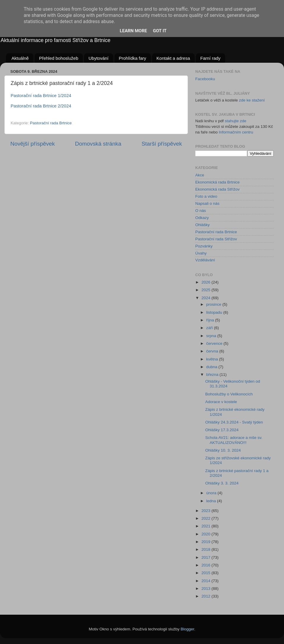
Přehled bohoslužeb (59, 58)
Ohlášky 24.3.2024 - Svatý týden (234, 422)
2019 (206, 542)
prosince (214, 304)
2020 (206, 534)
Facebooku (205, 79)
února (212, 493)
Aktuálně (20, 58)
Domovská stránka (98, 144)
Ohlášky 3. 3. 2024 (222, 483)
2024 (206, 298)
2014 (206, 581)
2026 (206, 282)
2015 (206, 573)
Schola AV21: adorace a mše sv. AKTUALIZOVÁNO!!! (234, 440)
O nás (201, 211)
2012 (206, 596)
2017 (206, 557)
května (213, 359)
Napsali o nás (207, 203)
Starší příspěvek (162, 144)
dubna (212, 367)
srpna (212, 336)
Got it (160, 31)
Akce (200, 175)
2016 (206, 565)
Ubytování (99, 58)
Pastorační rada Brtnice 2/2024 (41, 106)
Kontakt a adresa (173, 58)
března (213, 375)
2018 (206, 549)
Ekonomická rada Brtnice (217, 182)
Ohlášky (202, 225)
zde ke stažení (252, 100)
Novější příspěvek (33, 144)
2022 (206, 518)
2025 (206, 290)
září (210, 328)
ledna (212, 501)
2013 (206, 589)
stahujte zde (236, 121)
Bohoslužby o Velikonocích (229, 394)
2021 (206, 526)
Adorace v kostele (221, 402)
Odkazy (202, 218)
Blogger (188, 629)
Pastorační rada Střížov (216, 239)
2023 (206, 511)
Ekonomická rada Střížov (217, 189)
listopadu (215, 312)
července (215, 343)
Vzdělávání (205, 260)
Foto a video (206, 196)
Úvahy (201, 253)
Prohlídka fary (133, 58)
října (211, 320)
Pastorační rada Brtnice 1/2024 (41, 96)
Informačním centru (236, 132)
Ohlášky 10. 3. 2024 (223, 450)
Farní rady (210, 58)
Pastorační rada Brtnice (51, 123)
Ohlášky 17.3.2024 (222, 430)
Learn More (133, 31)
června (213, 351)
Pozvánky (204, 246)
